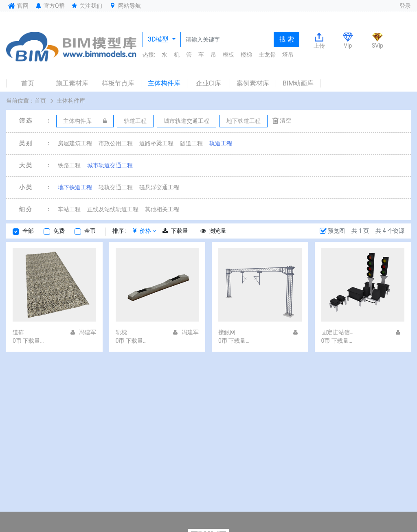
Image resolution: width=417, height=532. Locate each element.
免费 (59, 231)
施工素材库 (72, 83)
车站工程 (69, 209)
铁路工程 (69, 165)
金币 (90, 231)
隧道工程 (191, 143)
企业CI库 (209, 83)
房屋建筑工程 (75, 143)
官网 (17, 6)
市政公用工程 (116, 143)
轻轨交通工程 (116, 187)
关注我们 (87, 6)
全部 (28, 231)
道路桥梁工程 (156, 143)
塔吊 (288, 55)
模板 (228, 55)
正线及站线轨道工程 (113, 209)
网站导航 (125, 6)
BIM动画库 (298, 83)
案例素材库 (253, 83)
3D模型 (159, 39)
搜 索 (287, 39)
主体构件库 (164, 83)
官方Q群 (49, 6)
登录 (405, 6)
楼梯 (246, 55)
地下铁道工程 (75, 187)
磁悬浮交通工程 (159, 187)
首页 (28, 83)
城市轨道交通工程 (110, 165)
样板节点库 (118, 83)
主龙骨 (267, 55)
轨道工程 (221, 143)
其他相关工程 (162, 209)
